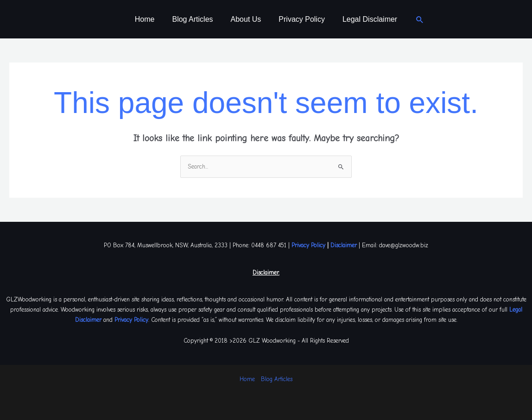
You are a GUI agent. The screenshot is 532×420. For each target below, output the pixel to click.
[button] (413, 19)
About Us (246, 19)
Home (150, 19)
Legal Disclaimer (364, 19)
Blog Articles (195, 19)
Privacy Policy (299, 19)
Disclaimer (344, 245)
